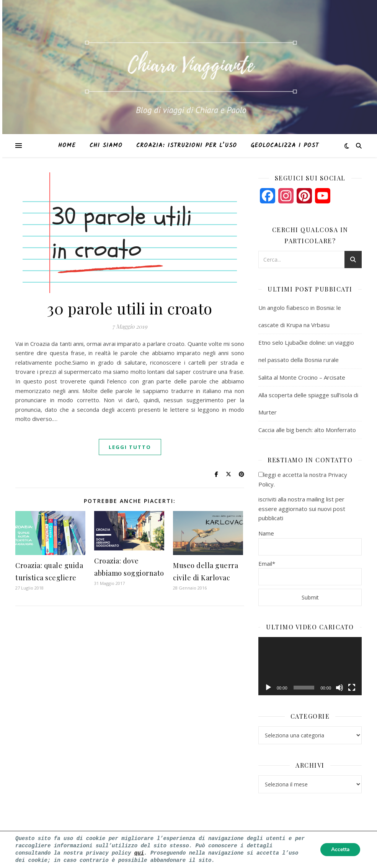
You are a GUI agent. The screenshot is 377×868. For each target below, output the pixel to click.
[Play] (268, 688)
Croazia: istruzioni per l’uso (187, 146)
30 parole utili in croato (130, 308)
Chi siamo (106, 146)
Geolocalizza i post (285, 146)
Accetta (339, 849)
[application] (310, 666)
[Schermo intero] (352, 688)
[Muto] (339, 688)
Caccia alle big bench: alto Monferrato (307, 430)
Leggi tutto (130, 447)
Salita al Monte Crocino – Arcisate (302, 377)
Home (67, 146)
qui (139, 853)
